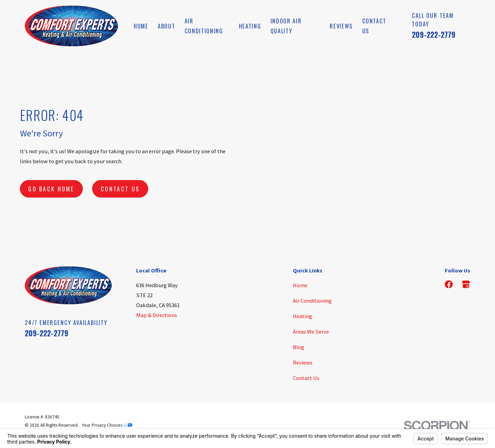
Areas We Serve (311, 332)
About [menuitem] (166, 26)
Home (300, 285)
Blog (299, 347)
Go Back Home (51, 189)
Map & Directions (157, 315)
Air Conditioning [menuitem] (204, 26)
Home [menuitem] (141, 26)
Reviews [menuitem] (341, 26)
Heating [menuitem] (250, 26)
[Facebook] (449, 284)
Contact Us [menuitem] (375, 26)
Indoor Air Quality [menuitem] (286, 26)
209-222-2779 (434, 34)
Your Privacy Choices (107, 425)
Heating (302, 316)
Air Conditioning (312, 301)
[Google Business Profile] (466, 284)
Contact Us (120, 189)
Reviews (303, 362)
